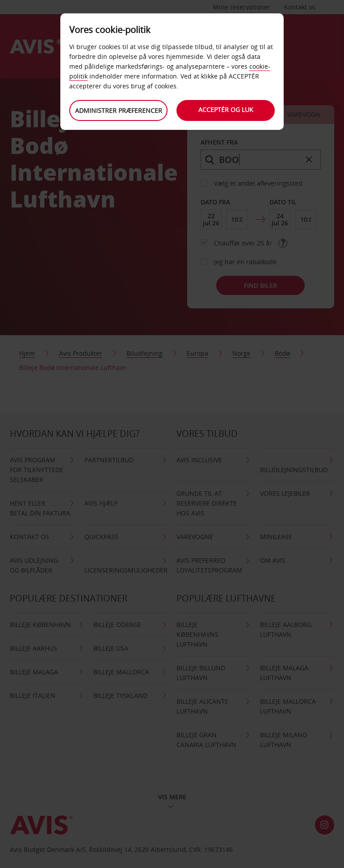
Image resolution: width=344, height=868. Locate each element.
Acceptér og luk (226, 110)
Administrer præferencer (119, 110)
